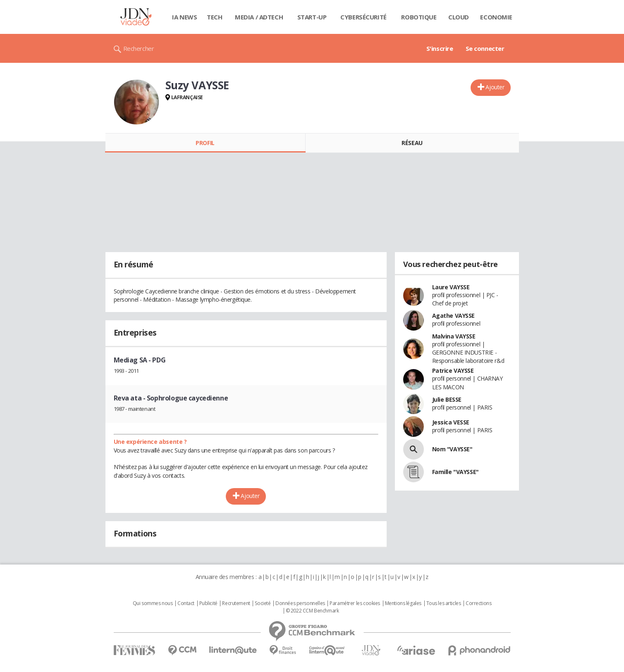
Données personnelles (300, 603)
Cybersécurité (363, 17)
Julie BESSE (447, 399)
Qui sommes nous (153, 603)
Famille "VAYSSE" (455, 472)
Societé (263, 603)
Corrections (478, 603)
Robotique (419, 17)
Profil (205, 143)
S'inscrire (440, 48)
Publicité (208, 603)
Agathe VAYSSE (454, 316)
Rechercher (139, 48)
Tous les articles (444, 603)
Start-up (312, 17)
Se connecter (485, 48)
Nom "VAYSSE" (452, 449)
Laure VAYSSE (451, 287)
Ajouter (495, 87)
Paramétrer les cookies (355, 603)
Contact (186, 603)
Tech (214, 17)
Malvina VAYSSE (454, 336)
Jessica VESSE (451, 422)
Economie (496, 17)
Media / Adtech (259, 17)
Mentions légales (403, 603)
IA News (184, 17)
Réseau (412, 143)
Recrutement (236, 603)
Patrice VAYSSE (453, 371)
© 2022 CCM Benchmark (312, 611)
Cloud (459, 17)
